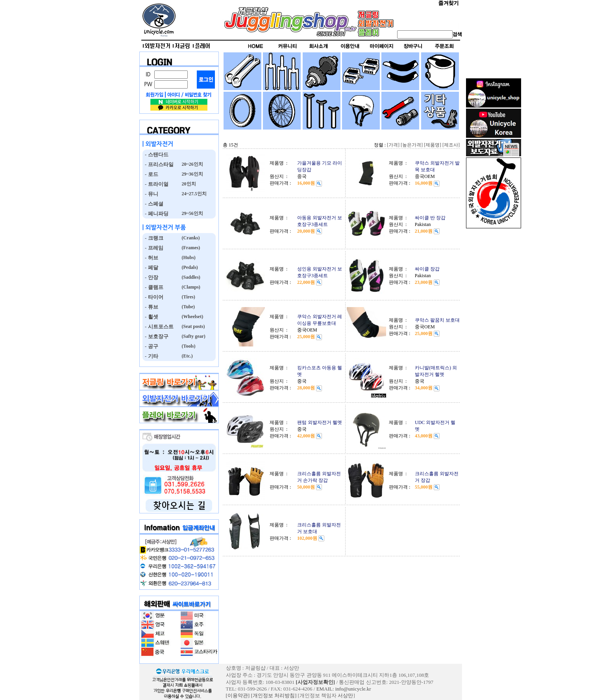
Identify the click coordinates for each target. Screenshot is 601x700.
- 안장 (150, 277)
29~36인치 (192, 174)
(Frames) (190, 248)
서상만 (345, 695)
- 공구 (150, 346)
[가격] (393, 145)
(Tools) (188, 346)
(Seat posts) (193, 326)
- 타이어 (153, 297)
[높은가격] (412, 145)
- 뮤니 (150, 194)
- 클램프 (153, 287)
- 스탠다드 (155, 155)
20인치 (188, 184)
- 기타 (150, 356)
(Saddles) (190, 277)
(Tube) (188, 307)
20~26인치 (192, 164)
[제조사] (451, 145)
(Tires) (188, 297)
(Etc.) (187, 356)
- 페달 (150, 268)
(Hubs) (188, 257)
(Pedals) (189, 267)
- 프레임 (153, 248)
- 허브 (150, 258)
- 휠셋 (150, 317)
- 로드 (150, 174)
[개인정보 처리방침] (274, 695)
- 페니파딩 (155, 214)
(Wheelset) (192, 317)
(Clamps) (190, 287)
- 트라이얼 (155, 184)
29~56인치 (192, 213)
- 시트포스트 (158, 327)
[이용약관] (238, 695)
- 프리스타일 (158, 164)
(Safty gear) (193, 336)
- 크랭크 (153, 238)
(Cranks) (190, 238)
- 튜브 (150, 307)
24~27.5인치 (194, 194)
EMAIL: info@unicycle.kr (344, 689)
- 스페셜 (153, 204)
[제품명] (433, 145)
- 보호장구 (155, 336)
